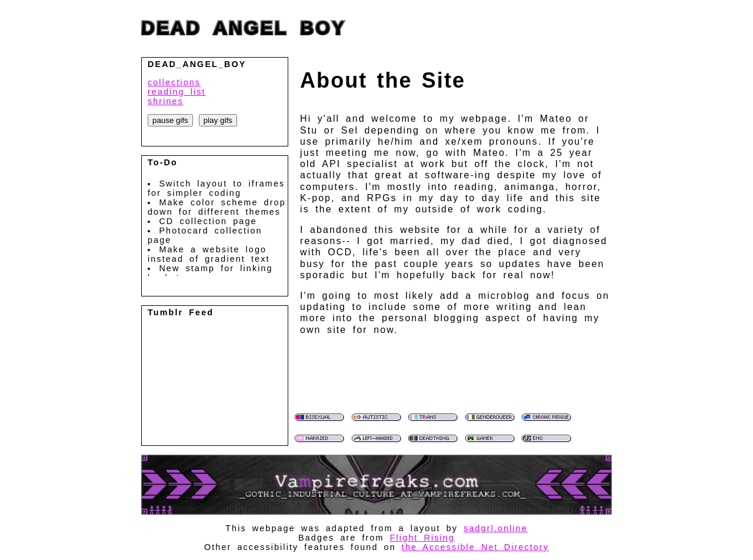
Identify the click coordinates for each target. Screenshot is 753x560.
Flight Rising (422, 538)
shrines (166, 101)
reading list (177, 92)
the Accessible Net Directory (475, 547)
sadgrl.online (496, 528)
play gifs (218, 120)
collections (174, 82)
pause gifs (170, 120)
